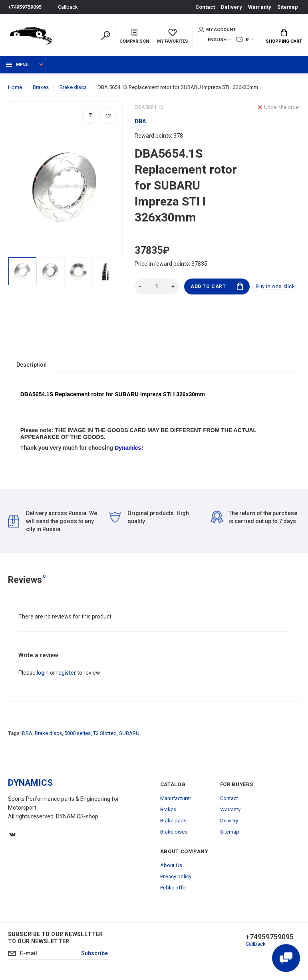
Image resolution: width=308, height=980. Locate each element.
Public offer (174, 888)
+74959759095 (25, 7)
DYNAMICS (30, 783)
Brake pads (173, 821)
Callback (68, 7)
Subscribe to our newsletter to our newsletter (56, 938)
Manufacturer (176, 799)
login (43, 673)
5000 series (77, 734)
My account (217, 30)
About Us (171, 866)
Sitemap (288, 7)
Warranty (260, 7)
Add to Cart (217, 286)
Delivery (231, 7)
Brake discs (48, 734)
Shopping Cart (284, 36)
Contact (205, 7)
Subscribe (94, 954)
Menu (17, 65)
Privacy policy (176, 877)
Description (32, 365)
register (66, 673)
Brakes (168, 810)
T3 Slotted (105, 734)
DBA (27, 734)
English (217, 40)
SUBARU (129, 734)
